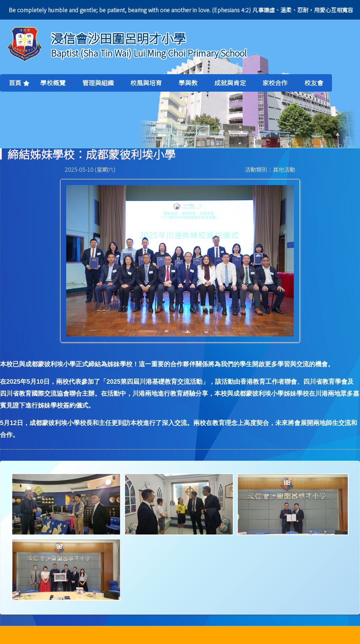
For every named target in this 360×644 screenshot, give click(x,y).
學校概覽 (56, 83)
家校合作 (278, 83)
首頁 (15, 83)
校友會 (314, 83)
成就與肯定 (234, 83)
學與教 (192, 83)
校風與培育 (150, 83)
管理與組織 (102, 83)
